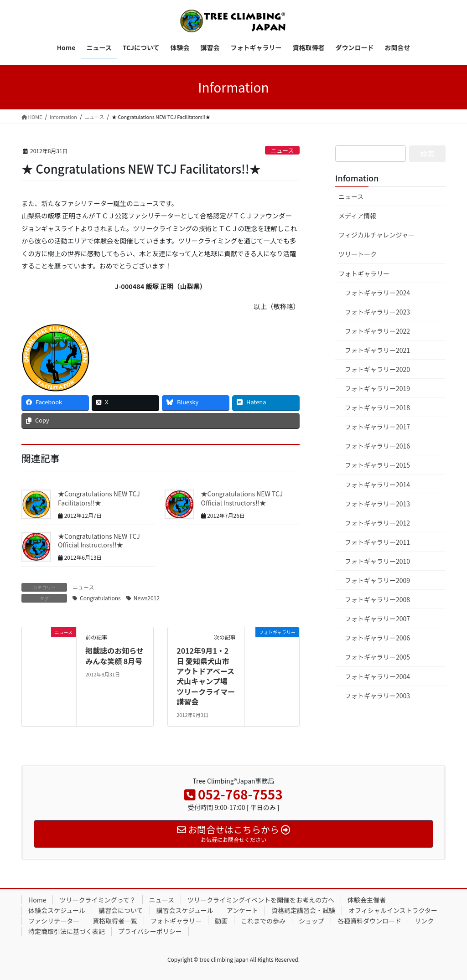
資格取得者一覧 (115, 921)
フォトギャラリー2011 (377, 542)
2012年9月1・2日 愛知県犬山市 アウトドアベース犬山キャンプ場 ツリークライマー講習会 (206, 676)
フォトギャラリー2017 (377, 427)
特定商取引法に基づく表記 (67, 931)
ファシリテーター (54, 921)
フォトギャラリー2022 (377, 331)
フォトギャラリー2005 (377, 657)
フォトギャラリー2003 (377, 696)
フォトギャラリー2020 (377, 369)
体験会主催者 (367, 900)
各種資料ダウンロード (369, 921)
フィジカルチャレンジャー (376, 235)
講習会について (121, 910)
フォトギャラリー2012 (377, 523)
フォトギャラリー (364, 273)
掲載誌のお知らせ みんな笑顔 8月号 (114, 655)
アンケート (242, 910)
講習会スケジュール (185, 910)
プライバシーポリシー (150, 931)
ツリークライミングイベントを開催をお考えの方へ (261, 900)
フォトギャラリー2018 (377, 407)
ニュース (283, 150)
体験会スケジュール (57, 910)
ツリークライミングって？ (97, 900)
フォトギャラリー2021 (377, 350)
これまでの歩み (263, 921)
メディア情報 (357, 216)
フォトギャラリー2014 (377, 485)
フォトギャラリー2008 (377, 599)
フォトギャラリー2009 (377, 580)
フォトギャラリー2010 (377, 561)
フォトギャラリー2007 (377, 619)
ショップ (311, 921)
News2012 (147, 598)
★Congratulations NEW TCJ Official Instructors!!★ (242, 498)
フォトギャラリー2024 (377, 293)
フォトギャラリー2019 (377, 388)
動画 (221, 921)
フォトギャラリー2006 (377, 638)
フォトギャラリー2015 (377, 465)
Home (37, 900)
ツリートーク (358, 254)
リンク (424, 921)
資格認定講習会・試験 (303, 910)
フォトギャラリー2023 (377, 312)
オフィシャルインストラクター (393, 910)
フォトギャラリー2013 (377, 504)
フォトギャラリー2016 (377, 446)
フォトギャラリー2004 (377, 676)
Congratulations (100, 598)
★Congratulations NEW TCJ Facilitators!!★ (99, 498)
